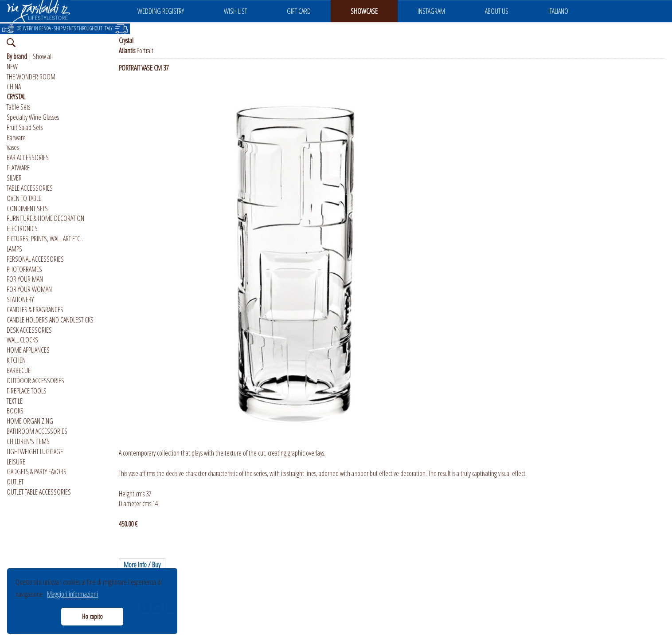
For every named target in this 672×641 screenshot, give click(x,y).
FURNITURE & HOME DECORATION (45, 218)
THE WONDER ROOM (31, 77)
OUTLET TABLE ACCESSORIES (39, 492)
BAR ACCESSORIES (28, 157)
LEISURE (16, 462)
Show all (43, 56)
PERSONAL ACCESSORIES (35, 259)
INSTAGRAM (431, 11)
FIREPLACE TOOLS (27, 391)
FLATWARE (18, 168)
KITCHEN (16, 360)
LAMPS (14, 249)
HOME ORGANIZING (30, 421)
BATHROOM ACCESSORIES (37, 431)
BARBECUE (19, 370)
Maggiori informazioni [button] (72, 594)
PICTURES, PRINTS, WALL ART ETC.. (45, 239)
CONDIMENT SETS (27, 208)
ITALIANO (558, 11)
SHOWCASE (364, 11)
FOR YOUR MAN (25, 279)
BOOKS (15, 411)
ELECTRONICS (22, 228)
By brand (17, 56)
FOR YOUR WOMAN (29, 289)
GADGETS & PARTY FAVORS (37, 472)
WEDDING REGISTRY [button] (161, 11)
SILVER (14, 178)
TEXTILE (15, 401)
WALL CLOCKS (22, 340)
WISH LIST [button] (235, 11)
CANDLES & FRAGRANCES (35, 310)
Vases (13, 147)
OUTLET (15, 482)
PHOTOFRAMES (24, 269)
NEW (12, 67)
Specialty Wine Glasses (33, 117)
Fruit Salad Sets (25, 127)
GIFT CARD (299, 11)
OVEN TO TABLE (24, 198)
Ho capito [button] (92, 616)
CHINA (14, 87)
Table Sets (18, 107)
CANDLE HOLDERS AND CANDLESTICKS (50, 320)
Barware (16, 138)
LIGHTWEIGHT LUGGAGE (35, 452)
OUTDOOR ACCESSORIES (35, 381)
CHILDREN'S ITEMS (28, 441)
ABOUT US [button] (497, 11)
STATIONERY (20, 299)
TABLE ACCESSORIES (30, 188)
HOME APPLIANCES (28, 350)
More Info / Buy (142, 565)
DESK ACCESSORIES (29, 330)
